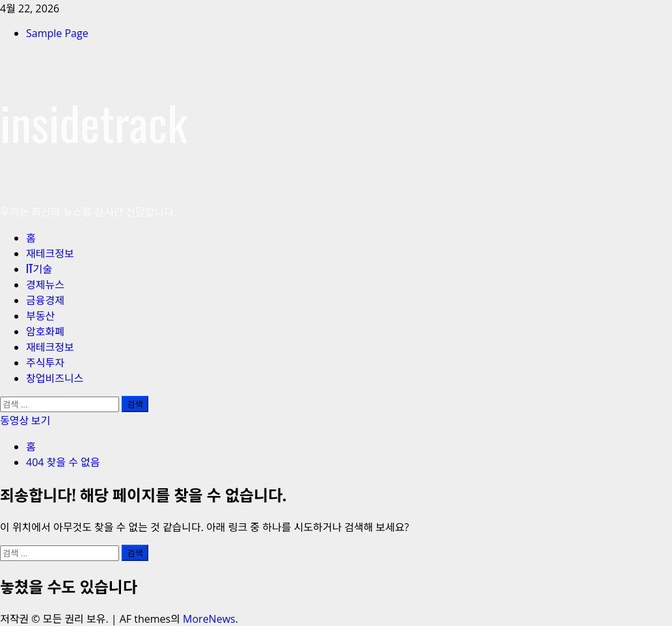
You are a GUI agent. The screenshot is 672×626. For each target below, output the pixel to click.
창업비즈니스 (55, 378)
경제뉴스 (45, 284)
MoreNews (209, 619)
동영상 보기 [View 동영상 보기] (25, 420)
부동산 (40, 315)
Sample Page (57, 33)
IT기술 (39, 268)
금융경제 (45, 300)
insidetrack (94, 122)
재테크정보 (50, 253)
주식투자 (45, 362)
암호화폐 (45, 331)
